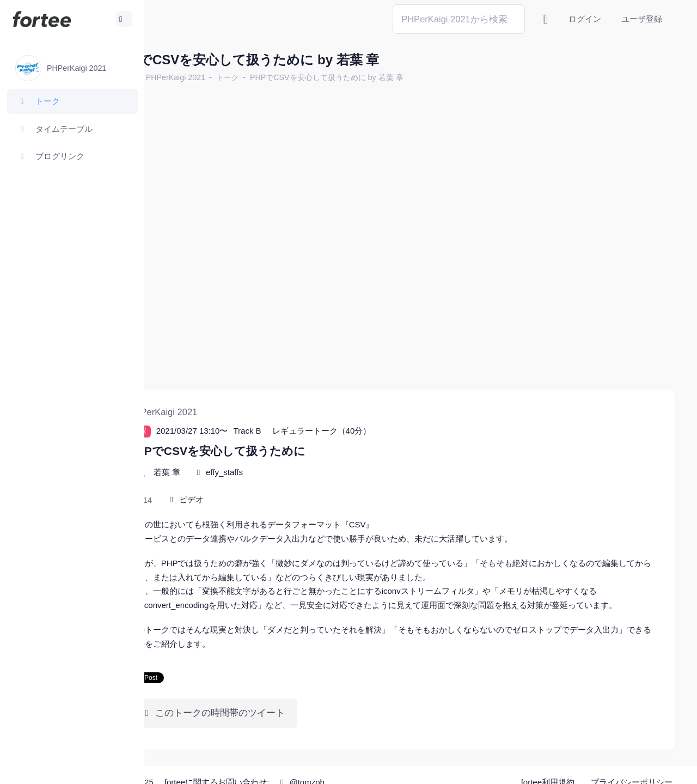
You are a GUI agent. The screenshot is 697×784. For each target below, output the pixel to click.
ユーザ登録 (642, 19)
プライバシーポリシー (632, 768)
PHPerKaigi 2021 (232, 77)
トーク (284, 77)
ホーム (180, 77)
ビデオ (248, 471)
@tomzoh (357, 767)
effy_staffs (281, 444)
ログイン (585, 19)
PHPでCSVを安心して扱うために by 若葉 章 (383, 77)
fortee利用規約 (548, 768)
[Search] (459, 19)
